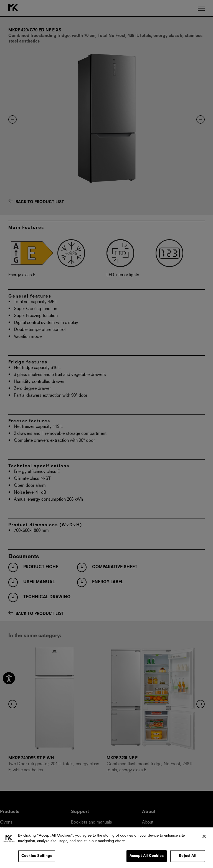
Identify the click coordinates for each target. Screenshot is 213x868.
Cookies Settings (37, 856)
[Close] (204, 836)
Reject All (187, 856)
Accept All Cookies (147, 856)
